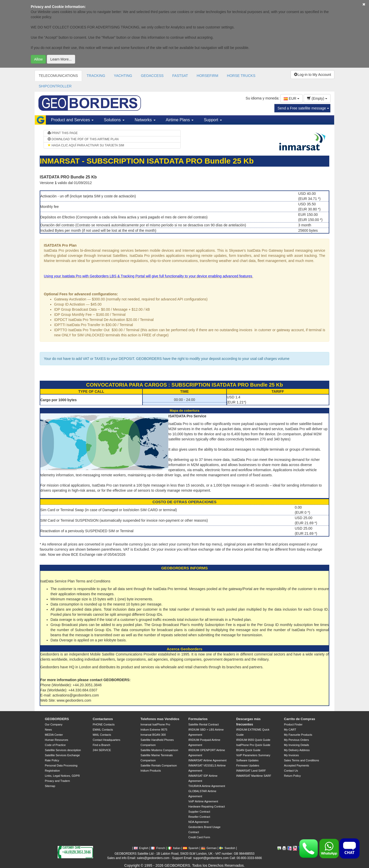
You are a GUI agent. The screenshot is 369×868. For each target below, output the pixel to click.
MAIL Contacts (102, 735)
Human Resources (57, 740)
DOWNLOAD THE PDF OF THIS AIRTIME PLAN (83, 139)
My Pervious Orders (296, 740)
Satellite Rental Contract (204, 724)
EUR (291, 98)
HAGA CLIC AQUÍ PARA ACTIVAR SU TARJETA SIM (86, 145)
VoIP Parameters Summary (253, 755)
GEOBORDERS (57, 719)
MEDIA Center (54, 735)
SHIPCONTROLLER (55, 86)
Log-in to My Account (312, 75)
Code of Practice (55, 745)
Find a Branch (101, 745)
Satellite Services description (63, 750)
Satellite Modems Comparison (159, 750)
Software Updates (247, 760)
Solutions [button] (114, 120)
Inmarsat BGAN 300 (153, 735)
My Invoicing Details (296, 745)
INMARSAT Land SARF (251, 771)
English (141, 848)
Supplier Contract (199, 812)
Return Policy (292, 776)
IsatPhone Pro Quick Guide (253, 745)
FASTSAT (180, 76)
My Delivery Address (297, 750)
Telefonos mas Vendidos (160, 719)
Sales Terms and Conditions (301, 760)
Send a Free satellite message (303, 108)
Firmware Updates (248, 765)
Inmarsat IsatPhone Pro (155, 724)
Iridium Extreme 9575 (154, 730)
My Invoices (291, 755)
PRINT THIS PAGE (63, 133)
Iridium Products (151, 771)
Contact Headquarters (107, 740)
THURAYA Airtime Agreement (207, 786)
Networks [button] (145, 120)
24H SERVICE (102, 750)
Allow (38, 59)
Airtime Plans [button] (180, 120)
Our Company (54, 724)
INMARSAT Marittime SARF (254, 776)
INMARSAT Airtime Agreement (207, 760)
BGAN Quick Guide (248, 750)
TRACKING (96, 76)
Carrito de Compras (299, 719)
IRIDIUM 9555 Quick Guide (253, 740)
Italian (174, 848)
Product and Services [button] (72, 120)
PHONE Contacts (104, 724)
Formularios (198, 719)
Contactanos (103, 719)
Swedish (227, 848)
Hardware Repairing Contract (207, 806)
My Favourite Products (298, 735)
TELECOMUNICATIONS (58, 76)
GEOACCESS (152, 76)
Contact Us (291, 771)
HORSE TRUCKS (241, 76)
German (209, 848)
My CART (290, 730)
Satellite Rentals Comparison (159, 765)
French (158, 848)
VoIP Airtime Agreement (203, 801)
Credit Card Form (199, 837)
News (48, 730)
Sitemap (50, 786)
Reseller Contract (199, 817)
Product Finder (293, 724)
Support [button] (213, 120)
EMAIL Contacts (103, 730)
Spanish (191, 848)
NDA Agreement (198, 822)
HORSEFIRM (208, 76)
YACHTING (123, 76)
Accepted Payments (296, 765)
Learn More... (61, 59)
